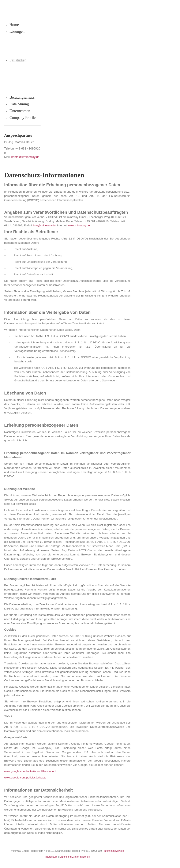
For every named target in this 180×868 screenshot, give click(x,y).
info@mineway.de (114, 851)
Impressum (51, 857)
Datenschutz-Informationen (75, 857)
